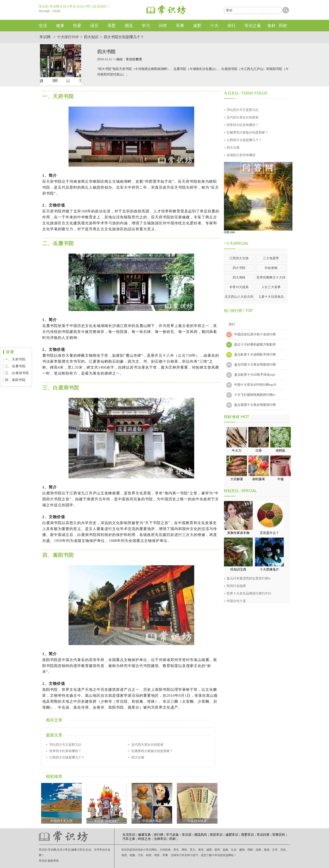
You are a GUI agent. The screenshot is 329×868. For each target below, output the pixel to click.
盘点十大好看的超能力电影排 (255, 344)
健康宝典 (144, 835)
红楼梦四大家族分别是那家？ (152, 751)
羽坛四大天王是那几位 (65, 745)
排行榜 (159, 835)
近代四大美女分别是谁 (147, 745)
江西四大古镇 (239, 258)
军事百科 (279, 835)
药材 (172, 839)
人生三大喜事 (271, 287)
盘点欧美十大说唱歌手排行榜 (255, 355)
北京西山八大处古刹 (239, 297)
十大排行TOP (68, 37)
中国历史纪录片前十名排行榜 (255, 334)
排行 (232, 324)
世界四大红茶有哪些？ (65, 751)
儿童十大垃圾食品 (271, 297)
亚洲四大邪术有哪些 (241, 155)
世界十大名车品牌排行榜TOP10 (249, 593)
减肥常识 (232, 835)
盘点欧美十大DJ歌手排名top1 (255, 375)
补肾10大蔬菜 (239, 287)
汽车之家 (129, 839)
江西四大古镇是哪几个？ (67, 757)
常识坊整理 (134, 59)
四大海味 (239, 277)
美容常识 (216, 835)
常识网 (45, 37)
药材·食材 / (233, 417)
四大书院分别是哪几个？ (124, 37)
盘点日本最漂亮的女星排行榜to (249, 578)
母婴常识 (247, 835)
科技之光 (144, 839)
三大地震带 (271, 258)
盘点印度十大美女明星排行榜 (255, 365)
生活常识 (129, 835)
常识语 (187, 835)
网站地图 (44, 11)
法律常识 (160, 839)
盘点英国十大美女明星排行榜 (255, 405)
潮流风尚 (201, 835)
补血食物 (271, 268)
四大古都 (138, 757)
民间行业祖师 (236, 586)
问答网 (56, 11)
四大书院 (239, 268)
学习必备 (172, 835)
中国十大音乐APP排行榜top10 (255, 385)
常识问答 (263, 835)
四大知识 (91, 37)
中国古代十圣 (236, 601)
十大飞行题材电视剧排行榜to (255, 395)
